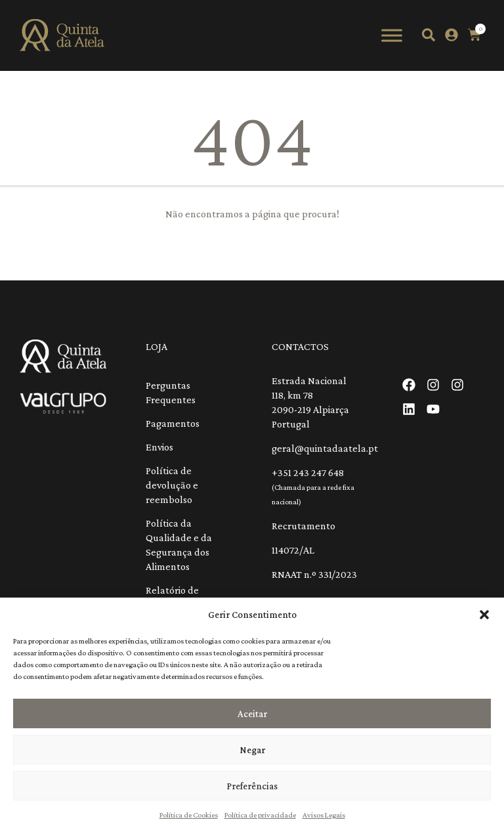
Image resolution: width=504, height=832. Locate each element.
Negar (252, 750)
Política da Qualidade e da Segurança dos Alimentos (179, 545)
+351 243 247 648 (308, 472)
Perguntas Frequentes (171, 392)
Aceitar (252, 714)
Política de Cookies (189, 815)
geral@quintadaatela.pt (325, 448)
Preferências (252, 786)
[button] (484, 615)
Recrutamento (304, 526)
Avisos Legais (324, 815)
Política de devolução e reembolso (172, 485)
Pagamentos (173, 423)
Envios (159, 447)
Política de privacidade (260, 815)
